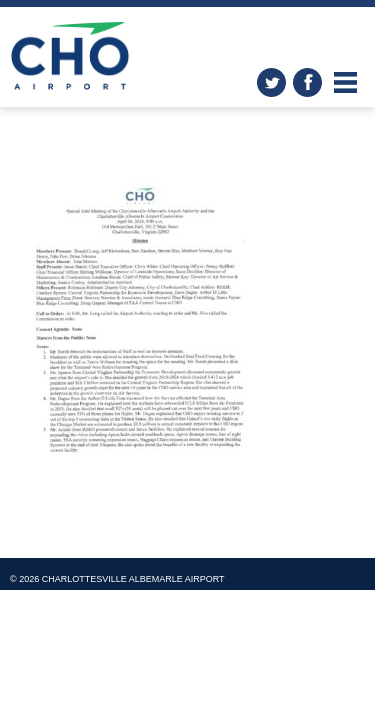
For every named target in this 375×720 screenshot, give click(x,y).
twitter (271, 82)
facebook (307, 82)
